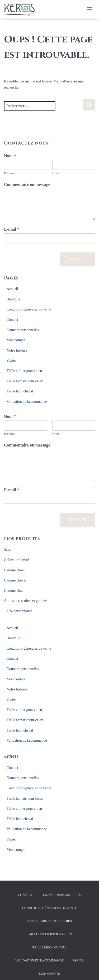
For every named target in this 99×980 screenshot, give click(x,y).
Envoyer (77, 259)
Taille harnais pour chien (25, 381)
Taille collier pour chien (24, 371)
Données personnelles (23, 330)
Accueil (12, 289)
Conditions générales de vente (29, 309)
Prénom (9, 173)
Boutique (13, 299)
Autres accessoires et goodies (26, 601)
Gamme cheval (15, 580)
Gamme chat (13, 591)
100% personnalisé (18, 611)
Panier (11, 360)
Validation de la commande (27, 402)
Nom (10, 156)
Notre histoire (17, 350)
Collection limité (16, 560)
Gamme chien (14, 570)
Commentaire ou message (27, 184)
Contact (12, 320)
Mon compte (16, 340)
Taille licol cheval (20, 391)
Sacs (7, 550)
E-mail (12, 229)
